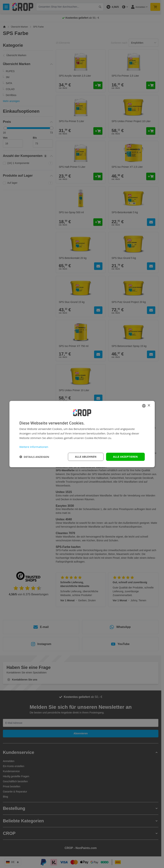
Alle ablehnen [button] (86, 457)
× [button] (149, 406)
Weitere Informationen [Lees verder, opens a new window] (34, 447)
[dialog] (82, 434)
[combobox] (144, 406)
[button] (34, 457)
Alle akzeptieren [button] (125, 457)
